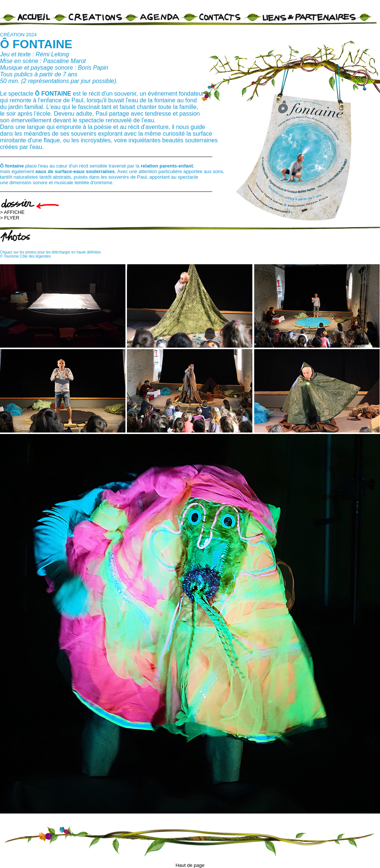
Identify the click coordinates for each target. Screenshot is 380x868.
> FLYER (10, 218)
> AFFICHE (12, 212)
